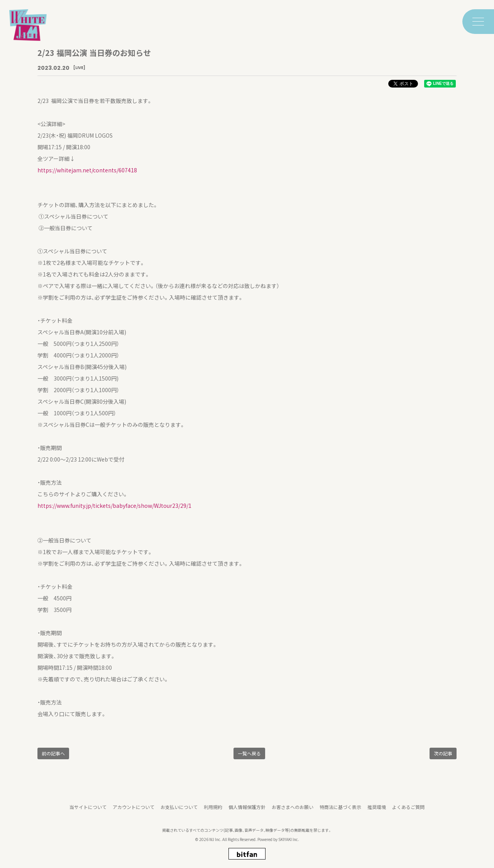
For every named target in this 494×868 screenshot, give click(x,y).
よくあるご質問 (408, 812)
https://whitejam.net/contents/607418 (87, 170)
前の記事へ (53, 753)
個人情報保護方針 (247, 812)
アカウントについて (134, 812)
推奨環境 (377, 812)
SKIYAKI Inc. (289, 845)
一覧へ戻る (249, 753)
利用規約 (213, 812)
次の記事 (443, 753)
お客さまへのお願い (293, 812)
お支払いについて (179, 812)
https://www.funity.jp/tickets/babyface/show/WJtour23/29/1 (114, 506)
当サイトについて (88, 812)
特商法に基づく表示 (340, 812)
